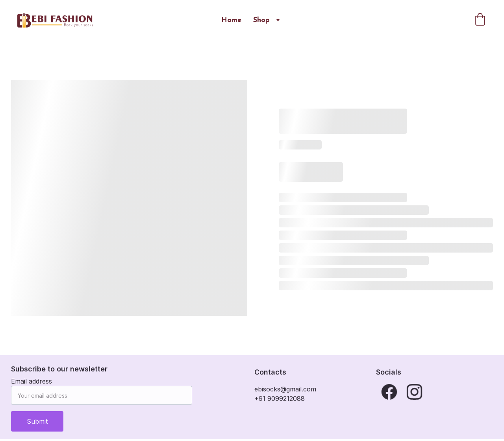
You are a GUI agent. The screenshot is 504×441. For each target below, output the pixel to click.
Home (231, 20)
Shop (261, 20)
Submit (37, 425)
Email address (31, 385)
